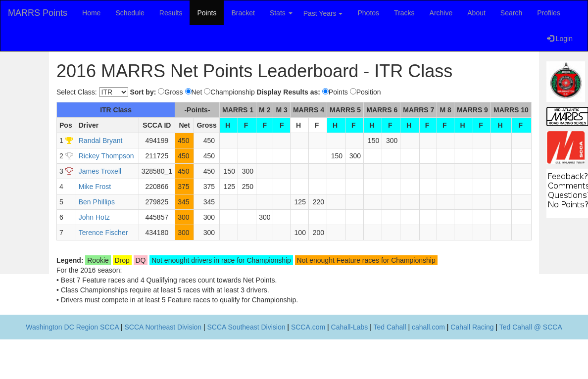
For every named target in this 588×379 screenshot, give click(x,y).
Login (560, 39)
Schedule (130, 13)
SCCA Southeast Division (246, 327)
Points (207, 13)
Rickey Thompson (106, 156)
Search (511, 13)
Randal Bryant (101, 141)
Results (171, 13)
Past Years (323, 13)
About (476, 13)
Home (91, 13)
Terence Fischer (103, 233)
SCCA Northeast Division (163, 327)
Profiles (549, 13)
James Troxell (100, 171)
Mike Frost (95, 187)
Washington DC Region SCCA (72, 327)
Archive (441, 13)
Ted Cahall (390, 327)
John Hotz (94, 217)
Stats (281, 13)
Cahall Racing (472, 327)
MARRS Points (38, 13)
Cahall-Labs (350, 327)
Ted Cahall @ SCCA (531, 327)
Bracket (243, 13)
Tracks (404, 13)
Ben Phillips (97, 202)
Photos (369, 13)
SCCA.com (308, 327)
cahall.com (428, 327)
